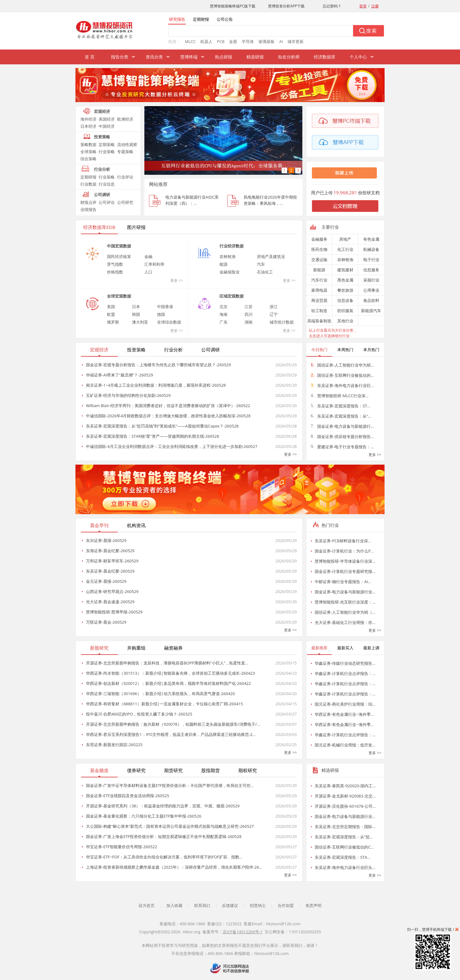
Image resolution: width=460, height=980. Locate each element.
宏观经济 (102, 111)
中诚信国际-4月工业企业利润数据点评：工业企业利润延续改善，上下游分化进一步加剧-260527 (172, 446)
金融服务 (319, 239)
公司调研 (102, 195)
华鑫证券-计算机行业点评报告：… (345, 673)
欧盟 (111, 314)
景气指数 (115, 264)
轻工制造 (319, 311)
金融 (148, 256)
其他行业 (345, 321)
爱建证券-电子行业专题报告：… (342, 447)
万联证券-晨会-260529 (106, 622)
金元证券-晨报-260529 (106, 581)
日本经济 (88, 126)
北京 (224, 307)
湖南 (249, 322)
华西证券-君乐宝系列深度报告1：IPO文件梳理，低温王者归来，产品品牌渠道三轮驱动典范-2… (171, 734)
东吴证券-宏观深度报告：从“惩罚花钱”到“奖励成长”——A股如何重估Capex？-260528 (162, 426)
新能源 (319, 270)
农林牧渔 (228, 256)
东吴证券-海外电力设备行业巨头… (345, 867)
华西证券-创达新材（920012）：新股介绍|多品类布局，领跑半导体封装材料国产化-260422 (168, 683)
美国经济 (107, 119)
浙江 (274, 307)
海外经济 (88, 119)
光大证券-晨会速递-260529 (110, 602)
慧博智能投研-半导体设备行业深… (345, 561)
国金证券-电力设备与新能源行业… (345, 592)
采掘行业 (371, 280)
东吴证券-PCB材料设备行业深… (343, 541)
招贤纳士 (258, 905)
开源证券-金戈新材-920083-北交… (345, 796)
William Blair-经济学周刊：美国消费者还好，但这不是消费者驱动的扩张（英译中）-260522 (168, 406)
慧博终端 (189, 57)
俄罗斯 (113, 322)
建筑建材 (345, 270)
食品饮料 (371, 300)
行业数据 (88, 184)
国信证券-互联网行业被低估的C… (344, 847)
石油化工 (265, 272)
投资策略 (102, 137)
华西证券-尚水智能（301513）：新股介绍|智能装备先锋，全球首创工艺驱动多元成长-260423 (170, 673)
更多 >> (177, 280)
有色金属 (371, 239)
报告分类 (120, 57)
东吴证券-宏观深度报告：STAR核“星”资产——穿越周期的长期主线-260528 (153, 436)
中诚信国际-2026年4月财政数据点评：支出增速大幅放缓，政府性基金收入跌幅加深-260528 (168, 416)
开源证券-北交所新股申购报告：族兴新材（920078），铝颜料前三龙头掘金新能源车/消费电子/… (173, 724)
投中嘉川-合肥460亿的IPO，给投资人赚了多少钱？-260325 (139, 714)
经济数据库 (325, 57)
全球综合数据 (169, 322)
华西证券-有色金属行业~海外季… (344, 714)
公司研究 (125, 202)
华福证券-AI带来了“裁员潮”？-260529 (119, 375)
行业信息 (107, 184)
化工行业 (345, 249)
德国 (161, 314)
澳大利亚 (140, 322)
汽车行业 (319, 280)
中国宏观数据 (119, 246)
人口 (148, 272)
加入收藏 (174, 905)
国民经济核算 (119, 256)
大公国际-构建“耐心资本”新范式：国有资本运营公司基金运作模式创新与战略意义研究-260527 (170, 826)
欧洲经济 (125, 119)
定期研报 (88, 177)
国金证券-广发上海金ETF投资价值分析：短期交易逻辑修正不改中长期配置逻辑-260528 (164, 836)
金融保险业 (230, 272)
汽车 (261, 264)
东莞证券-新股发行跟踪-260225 (114, 745)
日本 (136, 307)
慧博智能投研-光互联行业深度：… (345, 602)
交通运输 (319, 260)
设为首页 (147, 905)
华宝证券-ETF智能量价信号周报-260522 (121, 847)
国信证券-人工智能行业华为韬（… (345, 612)
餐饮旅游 (345, 290)
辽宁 (274, 314)
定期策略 (107, 144)
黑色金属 (345, 280)
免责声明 (313, 905)
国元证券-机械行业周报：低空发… (345, 745)
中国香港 (165, 307)
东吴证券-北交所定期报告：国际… (345, 827)
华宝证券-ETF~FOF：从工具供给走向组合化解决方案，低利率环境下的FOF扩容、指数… (164, 857)
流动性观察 (127, 144)
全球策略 (88, 152)
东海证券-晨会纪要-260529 (110, 551)
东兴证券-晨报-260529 (106, 540)
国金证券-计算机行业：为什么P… (344, 551)
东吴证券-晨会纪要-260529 (110, 571)
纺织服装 (345, 311)
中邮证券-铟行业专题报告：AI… (343, 582)
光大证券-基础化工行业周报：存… (345, 622)
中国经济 (107, 126)
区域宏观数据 (232, 296)
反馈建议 (230, 905)
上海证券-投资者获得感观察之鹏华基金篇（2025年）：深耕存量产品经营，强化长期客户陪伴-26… (174, 867)
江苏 (249, 307)
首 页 (90, 57)
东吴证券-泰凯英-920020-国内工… (345, 786)
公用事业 (371, 290)
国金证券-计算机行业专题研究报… (345, 571)
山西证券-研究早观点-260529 (112, 591)
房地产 (345, 239)
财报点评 (88, 202)
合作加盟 (286, 905)
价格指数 (115, 272)
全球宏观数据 (119, 296)
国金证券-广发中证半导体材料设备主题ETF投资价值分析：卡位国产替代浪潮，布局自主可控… (170, 785)
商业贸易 (319, 300)
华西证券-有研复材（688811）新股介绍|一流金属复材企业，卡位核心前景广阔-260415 (164, 704)
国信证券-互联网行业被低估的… (342, 375)
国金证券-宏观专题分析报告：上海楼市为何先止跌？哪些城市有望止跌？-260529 (158, 365)
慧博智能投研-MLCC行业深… (340, 396)
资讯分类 (154, 57)
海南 (224, 314)
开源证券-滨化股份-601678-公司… (345, 806)
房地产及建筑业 (271, 256)
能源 (224, 264)
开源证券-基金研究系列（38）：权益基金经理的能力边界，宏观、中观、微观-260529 (163, 806)
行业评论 (125, 177)
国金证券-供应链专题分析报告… (342, 436)
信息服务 (371, 270)
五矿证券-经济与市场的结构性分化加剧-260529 (128, 395)
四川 (249, 314)
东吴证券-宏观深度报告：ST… (341, 406)
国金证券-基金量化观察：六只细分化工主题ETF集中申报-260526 (144, 816)
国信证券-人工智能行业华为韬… (342, 365)
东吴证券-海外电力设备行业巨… (342, 385)
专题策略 (125, 152)
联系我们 (202, 905)
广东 (224, 322)
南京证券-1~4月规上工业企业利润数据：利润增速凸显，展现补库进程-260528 (156, 385)
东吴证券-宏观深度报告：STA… (343, 857)
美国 (111, 307)
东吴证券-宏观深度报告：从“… (341, 416)
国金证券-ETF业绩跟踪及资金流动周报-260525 (128, 796)
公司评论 (107, 202)
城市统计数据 (282, 322)
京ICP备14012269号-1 (243, 932)
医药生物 (319, 249)
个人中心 (358, 57)
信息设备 (345, 300)
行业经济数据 (232, 246)
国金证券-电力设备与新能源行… (342, 426)
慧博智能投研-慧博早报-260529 (114, 612)
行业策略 (107, 152)
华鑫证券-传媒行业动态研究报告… (345, 663)
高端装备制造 (319, 321)
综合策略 (88, 159)
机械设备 (371, 249)
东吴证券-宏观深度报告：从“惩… (344, 837)
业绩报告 (88, 209)
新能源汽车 (371, 311)
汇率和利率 (154, 264)
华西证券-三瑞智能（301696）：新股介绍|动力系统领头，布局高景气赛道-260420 (160, 694)
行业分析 (102, 169)
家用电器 (319, 290)
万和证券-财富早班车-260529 (112, 561)
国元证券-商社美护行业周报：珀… (345, 704)
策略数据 (88, 144)
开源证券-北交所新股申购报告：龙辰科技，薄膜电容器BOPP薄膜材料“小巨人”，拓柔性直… (167, 663)
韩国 (136, 314)
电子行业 (371, 260)
